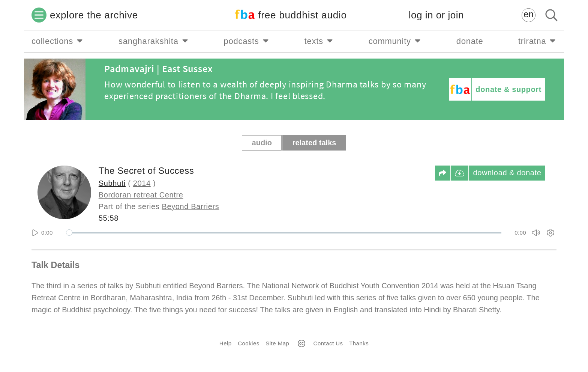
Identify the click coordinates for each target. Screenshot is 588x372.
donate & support (508, 89)
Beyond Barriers (191, 206)
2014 (142, 183)
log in (436, 15)
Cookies (248, 343)
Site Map (277, 343)
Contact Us (328, 343)
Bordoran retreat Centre (141, 195)
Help (226, 343)
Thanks (359, 343)
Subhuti (112, 183)
